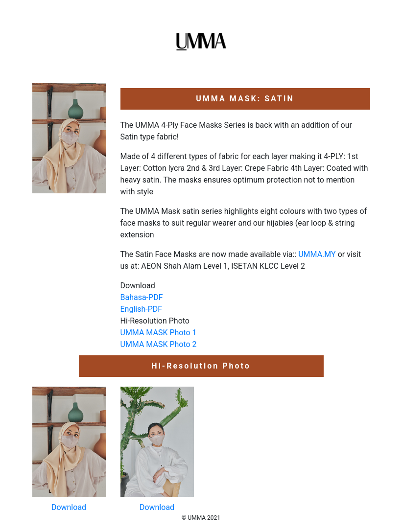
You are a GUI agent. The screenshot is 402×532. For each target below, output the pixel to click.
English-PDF (142, 309)
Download (69, 507)
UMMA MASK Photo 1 (159, 333)
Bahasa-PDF (142, 297)
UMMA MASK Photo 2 (159, 344)
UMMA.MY (317, 254)
